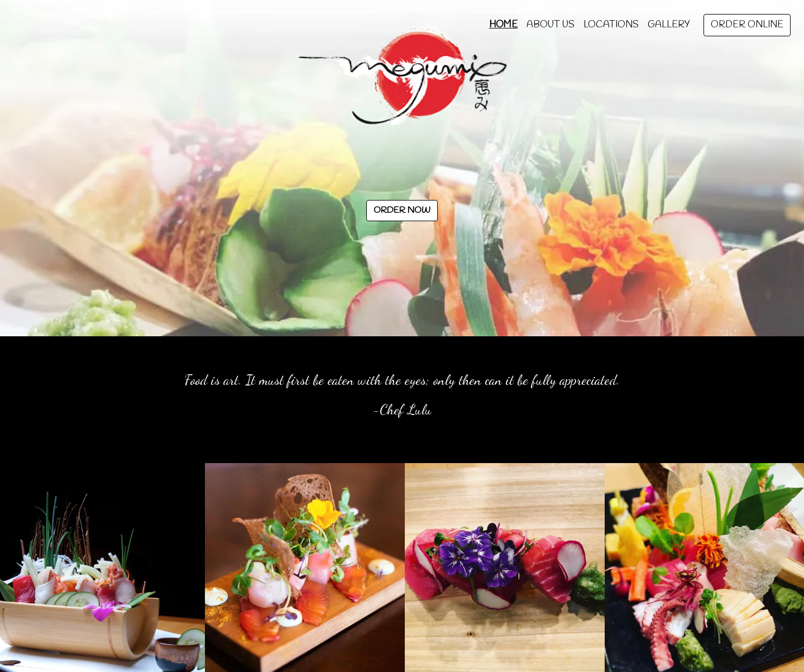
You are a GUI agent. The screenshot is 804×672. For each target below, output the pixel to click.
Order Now (402, 210)
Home (503, 25)
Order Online (747, 25)
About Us (551, 25)
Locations (611, 25)
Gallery (669, 25)
